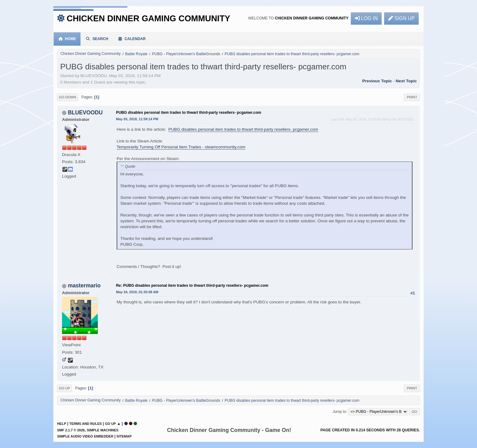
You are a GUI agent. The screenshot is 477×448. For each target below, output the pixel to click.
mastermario (84, 286)
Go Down (68, 97)
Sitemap (124, 436)
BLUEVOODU (85, 113)
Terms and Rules (86, 424)
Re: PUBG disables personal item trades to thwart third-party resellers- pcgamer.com (192, 286)
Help (62, 424)
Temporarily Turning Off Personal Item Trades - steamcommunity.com (181, 147)
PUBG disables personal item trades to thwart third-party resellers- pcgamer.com (189, 113)
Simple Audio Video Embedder (85, 436)
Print (412, 97)
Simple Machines (103, 430)
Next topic (406, 81)
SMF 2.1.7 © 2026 (71, 430)
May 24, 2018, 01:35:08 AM (137, 292)
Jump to (339, 412)
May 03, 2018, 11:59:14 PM (137, 119)
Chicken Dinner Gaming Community (148, 18)
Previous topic (377, 81)
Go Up (64, 388)
